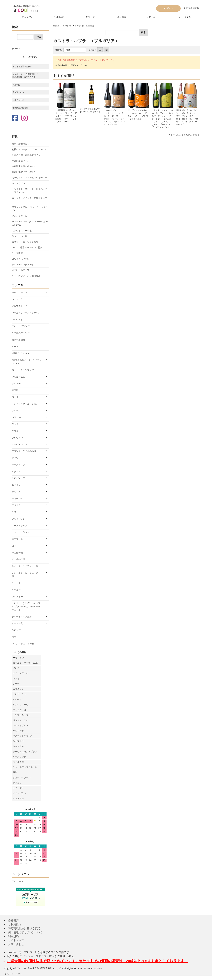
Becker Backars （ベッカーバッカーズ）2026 (30, 223)
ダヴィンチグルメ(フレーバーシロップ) (30, 209)
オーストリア (18, 465)
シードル (16, 583)
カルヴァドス (18, 319)
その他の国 (67, 26)
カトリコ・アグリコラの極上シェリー (29, 200)
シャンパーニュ (20, 292)
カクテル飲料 (18, 340)
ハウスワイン (18, 183)
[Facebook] (15, 118)
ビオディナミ (18, 100)
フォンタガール (20, 216)
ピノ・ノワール (21, 673)
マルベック (18, 699)
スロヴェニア (18, 478)
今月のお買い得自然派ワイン (26, 155)
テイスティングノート (23, 264)
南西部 (15, 390)
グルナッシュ (19, 694)
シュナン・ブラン (22, 778)
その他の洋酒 (18, 559)
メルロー (17, 668)
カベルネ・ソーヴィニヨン (26, 663)
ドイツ (15, 458)
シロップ (16, 630)
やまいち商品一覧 (21, 270)
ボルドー (16, 384)
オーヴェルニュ (20, 444)
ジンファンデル (21, 720)
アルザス (16, 411)
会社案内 (122, 17)
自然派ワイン (18, 92)
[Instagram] (24, 118)
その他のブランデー (22, 333)
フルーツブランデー (22, 326)
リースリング (19, 757)
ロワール (16, 417)
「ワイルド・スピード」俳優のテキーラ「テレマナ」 (29, 191)
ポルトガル (17, 492)
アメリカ (16, 505)
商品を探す (27, 17)
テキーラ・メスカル (22, 617)
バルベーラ (18, 731)
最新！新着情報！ (21, 144)
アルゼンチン (18, 519)
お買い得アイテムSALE (23, 172)
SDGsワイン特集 (20, 259)
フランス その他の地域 (24, 451)
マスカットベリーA (22, 736)
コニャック (17, 299)
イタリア (16, 471)
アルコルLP (18, 881)
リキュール (17, 590)
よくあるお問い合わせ (22, 67)
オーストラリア (20, 525)
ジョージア (17, 498)
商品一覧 (90, 17)
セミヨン (17, 783)
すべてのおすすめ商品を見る (185, 135)
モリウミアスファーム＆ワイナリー (29, 178)
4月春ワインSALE (21, 353)
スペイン (16, 485)
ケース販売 (17, 253)
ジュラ (15, 424)
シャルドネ (18, 746)
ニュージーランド (21, 532)
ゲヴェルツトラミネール (25, 767)
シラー (16, 684)
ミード (15, 346)
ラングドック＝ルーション (25, 404)
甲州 (15, 772)
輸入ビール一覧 (20, 236)
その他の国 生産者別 (84, 26)
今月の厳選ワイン (21, 161)
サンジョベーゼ (21, 705)
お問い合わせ (153, 17)
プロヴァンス (18, 438)
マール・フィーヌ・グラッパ (26, 313)
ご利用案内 (59, 17)
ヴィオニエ (18, 762)
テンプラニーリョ (22, 715)
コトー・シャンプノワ (23, 370)
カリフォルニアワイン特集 (25, 242)
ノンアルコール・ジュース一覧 (26, 575)
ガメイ (16, 678)
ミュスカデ (18, 798)
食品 (14, 637)
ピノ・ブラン (19, 793)
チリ (14, 512)
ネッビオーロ (19, 710)
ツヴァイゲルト (21, 725)
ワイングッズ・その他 (23, 644)
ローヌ (15, 397)
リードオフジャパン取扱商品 (26, 276)
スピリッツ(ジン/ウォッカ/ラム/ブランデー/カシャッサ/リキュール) (26, 607)
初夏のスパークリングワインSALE (29, 149)
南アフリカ (17, 539)
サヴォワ (16, 431)
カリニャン (18, 689)
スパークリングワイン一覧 (25, 566)
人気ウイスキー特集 (22, 231)
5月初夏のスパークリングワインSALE (27, 362)
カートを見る (184, 17)
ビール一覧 (17, 623)
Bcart (99, 968)
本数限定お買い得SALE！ (25, 166)
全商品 (56, 26)
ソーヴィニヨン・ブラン (25, 752)
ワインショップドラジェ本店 (37, 956)
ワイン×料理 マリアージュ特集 (27, 247)
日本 (14, 546)
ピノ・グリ (18, 788)
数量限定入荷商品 (20, 108)
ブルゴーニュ (18, 377)
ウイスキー (17, 596)
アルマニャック (20, 306)
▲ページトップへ (13, 974)
